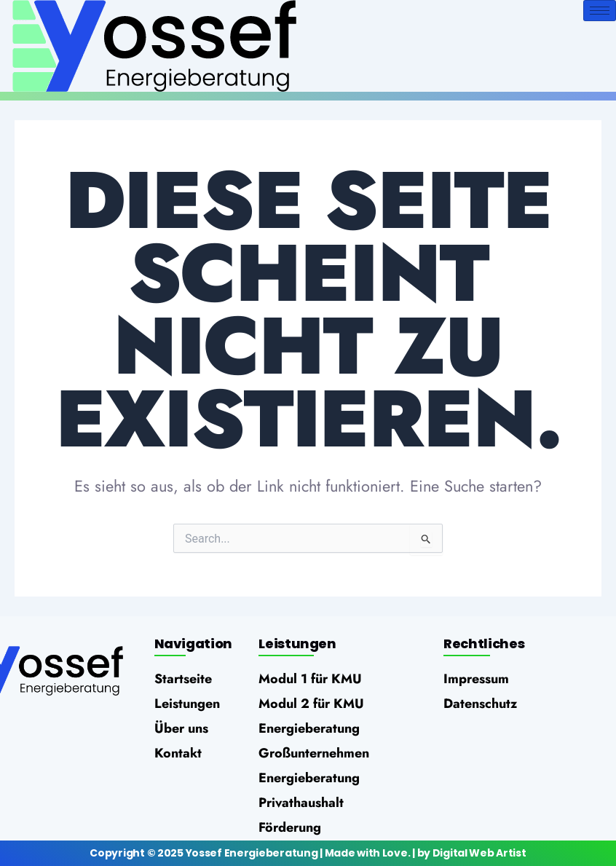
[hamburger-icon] (600, 11)
